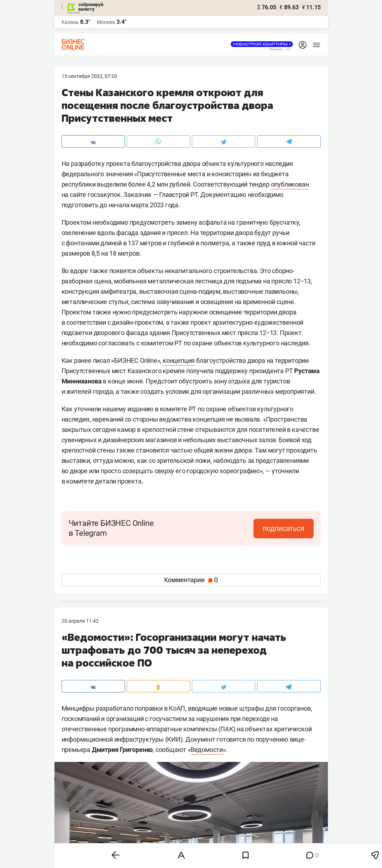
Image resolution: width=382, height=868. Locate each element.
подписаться (283, 528)
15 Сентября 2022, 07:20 (89, 76)
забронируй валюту (91, 7)
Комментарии (191, 580)
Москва (106, 22)
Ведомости (207, 750)
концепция (179, 360)
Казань (70, 22)
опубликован (290, 184)
